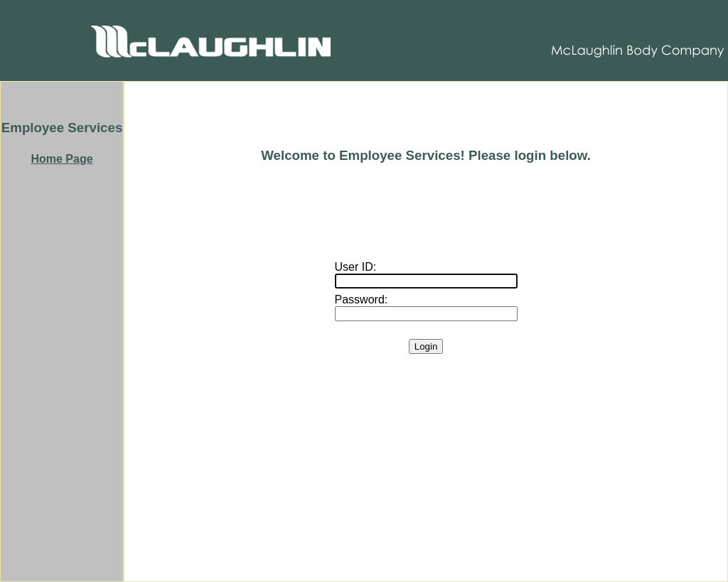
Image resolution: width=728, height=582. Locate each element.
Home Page (61, 159)
